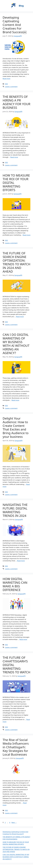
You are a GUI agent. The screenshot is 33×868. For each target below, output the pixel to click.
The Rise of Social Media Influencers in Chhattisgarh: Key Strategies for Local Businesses (16, 747)
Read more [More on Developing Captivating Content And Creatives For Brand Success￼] (6, 79)
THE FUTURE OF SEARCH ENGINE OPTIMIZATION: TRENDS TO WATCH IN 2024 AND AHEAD (16, 262)
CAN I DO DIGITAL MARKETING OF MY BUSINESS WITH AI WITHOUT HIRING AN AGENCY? (16, 344)
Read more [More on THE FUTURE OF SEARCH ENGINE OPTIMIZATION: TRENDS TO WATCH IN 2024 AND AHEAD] (20, 317)
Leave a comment (11, 87)
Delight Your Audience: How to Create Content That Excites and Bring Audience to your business (16, 427)
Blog (21, 6)
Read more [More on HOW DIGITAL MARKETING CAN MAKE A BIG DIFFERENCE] (23, 639)
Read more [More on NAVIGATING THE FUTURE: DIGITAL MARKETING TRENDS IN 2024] (21, 561)
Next (14, 822)
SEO (6, 84)
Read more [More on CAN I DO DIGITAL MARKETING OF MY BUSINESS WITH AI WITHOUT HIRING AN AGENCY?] (15, 400)
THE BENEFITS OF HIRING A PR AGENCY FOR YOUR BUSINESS (16, 102)
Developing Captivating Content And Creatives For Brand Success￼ (15, 25)
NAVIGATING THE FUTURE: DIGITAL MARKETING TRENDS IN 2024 (15, 510)
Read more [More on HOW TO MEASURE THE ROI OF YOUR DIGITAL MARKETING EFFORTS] (27, 235)
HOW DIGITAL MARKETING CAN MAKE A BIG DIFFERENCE (15, 584)
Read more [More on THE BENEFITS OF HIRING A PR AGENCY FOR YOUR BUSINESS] (14, 157)
